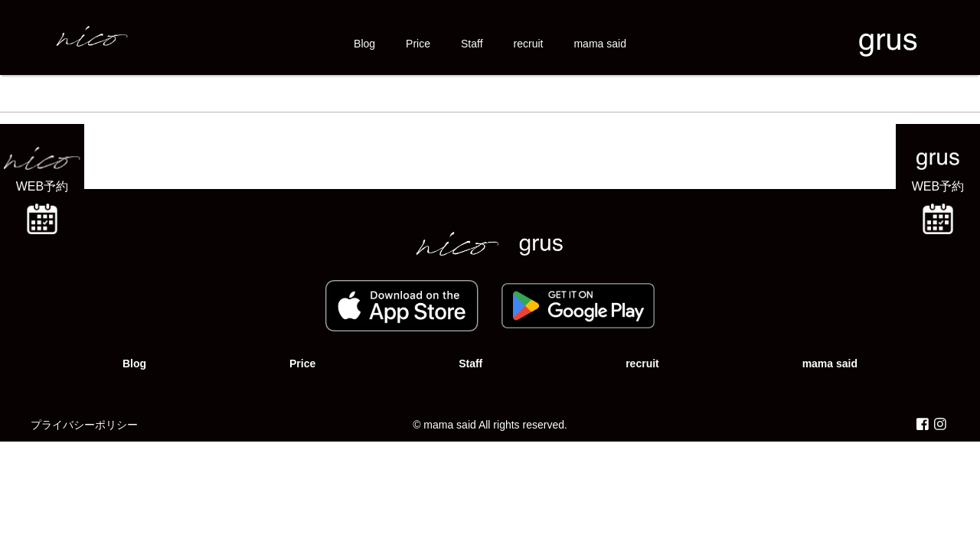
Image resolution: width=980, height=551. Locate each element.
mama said (599, 44)
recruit (529, 44)
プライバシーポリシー (84, 425)
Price (418, 44)
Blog (364, 44)
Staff (472, 44)
